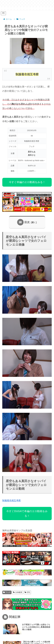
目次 (27, 222)
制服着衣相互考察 (12, 500)
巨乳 (27, 592)
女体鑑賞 (18, 592)
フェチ (7, 592)
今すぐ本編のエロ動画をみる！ (27, 182)
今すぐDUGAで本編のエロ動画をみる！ (27, 514)
